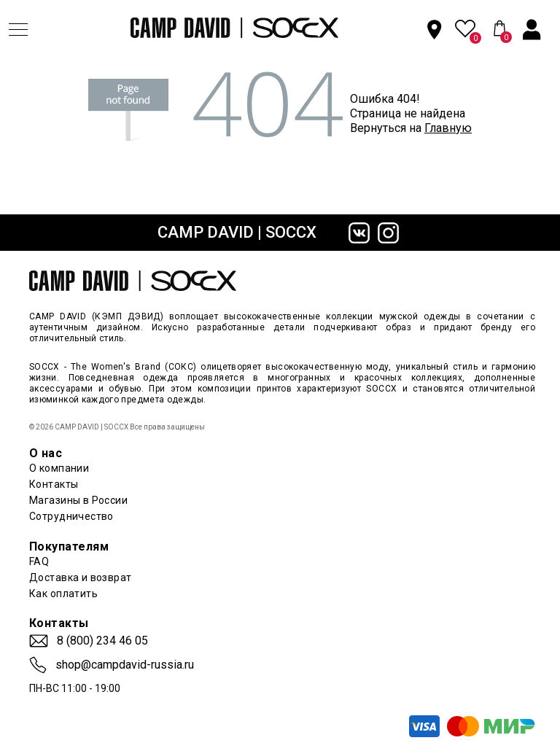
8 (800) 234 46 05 (102, 641)
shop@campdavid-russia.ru (125, 665)
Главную (448, 128)
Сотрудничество (71, 516)
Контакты (54, 484)
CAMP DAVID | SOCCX (237, 232)
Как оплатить (63, 594)
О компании (59, 468)
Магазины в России (78, 500)
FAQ (39, 561)
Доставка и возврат (81, 577)
